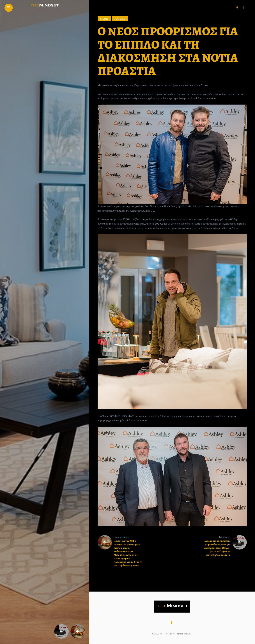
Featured (120, 19)
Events (104, 19)
